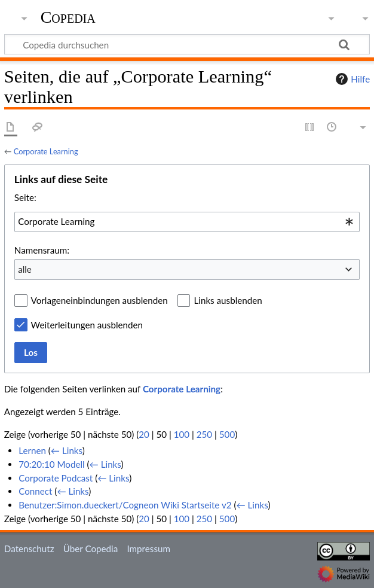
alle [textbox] (25, 269)
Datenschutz (29, 549)
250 (204, 434)
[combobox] (187, 222)
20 (144, 434)
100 (182, 434)
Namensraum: (42, 250)
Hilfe (351, 79)
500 (227, 434)
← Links (67, 450)
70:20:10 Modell (52, 464)
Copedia (68, 17)
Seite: (25, 197)
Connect (35, 491)
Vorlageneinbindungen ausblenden (99, 300)
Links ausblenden (228, 300)
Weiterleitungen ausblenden (87, 325)
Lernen (32, 450)
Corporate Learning (46, 151)
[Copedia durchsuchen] (187, 44)
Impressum (148, 549)
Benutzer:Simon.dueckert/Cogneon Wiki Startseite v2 (125, 505)
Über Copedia (91, 549)
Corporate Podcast (56, 478)
